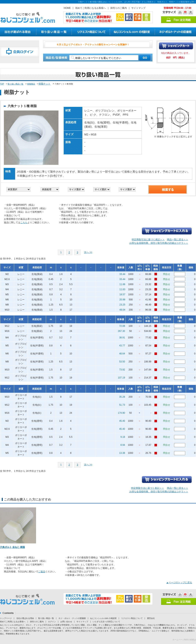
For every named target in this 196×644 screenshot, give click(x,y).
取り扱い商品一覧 (15, 84)
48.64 (122, 354)
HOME (67, 8)
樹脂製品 (31, 84)
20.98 (122, 300)
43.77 (122, 346)
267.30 (121, 331)
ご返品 (42, 572)
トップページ (6, 618)
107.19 (121, 378)
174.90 (121, 413)
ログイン (52, 622)
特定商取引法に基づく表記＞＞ (148, 240)
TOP (2, 84)
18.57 (122, 295)
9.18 (123, 437)
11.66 (122, 284)
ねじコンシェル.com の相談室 (103, 618)
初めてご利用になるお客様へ (91, 8)
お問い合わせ (66, 622)
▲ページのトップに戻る (179, 583)
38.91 (122, 338)
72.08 (122, 326)
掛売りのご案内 (119, 8)
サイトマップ (138, 8)
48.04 (122, 310)
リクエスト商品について (132, 618)
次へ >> (88, 252)
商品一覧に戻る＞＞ (178, 240)
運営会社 (151, 618)
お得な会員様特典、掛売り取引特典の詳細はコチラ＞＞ (159, 243)
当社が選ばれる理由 (25, 618)
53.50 (122, 362)
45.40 (122, 421)
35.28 (122, 397)
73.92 (122, 370)
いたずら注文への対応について (106, 622)
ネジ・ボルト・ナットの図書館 (72, 618)
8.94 (123, 445)
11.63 (122, 289)
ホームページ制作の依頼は (184, 640)
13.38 (122, 453)
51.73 (122, 405)
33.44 (122, 274)
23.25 (122, 305)
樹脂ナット (44, 84)
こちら (24, 222)
